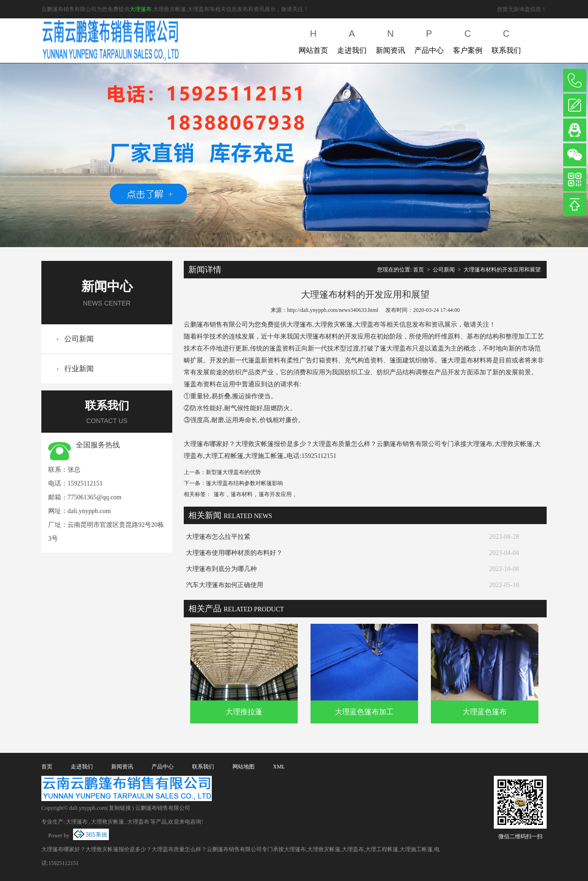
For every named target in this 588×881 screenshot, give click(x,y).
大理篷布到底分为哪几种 (221, 569)
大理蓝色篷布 (485, 712)
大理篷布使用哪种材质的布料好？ (234, 553)
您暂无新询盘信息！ (522, 9)
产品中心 (429, 40)
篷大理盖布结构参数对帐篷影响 (244, 483)
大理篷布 (141, 9)
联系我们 (506, 40)
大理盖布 (138, 822)
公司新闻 (79, 339)
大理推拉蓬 (244, 712)
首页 (418, 270)
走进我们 (352, 40)
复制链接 (120, 808)
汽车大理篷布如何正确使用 (225, 585)
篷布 (219, 494)
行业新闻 (79, 369)
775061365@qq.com (95, 497)
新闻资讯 (390, 40)
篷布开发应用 (275, 494)
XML (279, 767)
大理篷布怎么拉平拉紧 (218, 537)
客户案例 (468, 40)
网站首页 (313, 40)
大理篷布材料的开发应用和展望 (502, 270)
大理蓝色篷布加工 (364, 712)
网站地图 (243, 767)
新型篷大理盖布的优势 (233, 472)
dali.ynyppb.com (89, 511)
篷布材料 (242, 494)
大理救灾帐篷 (107, 822)
